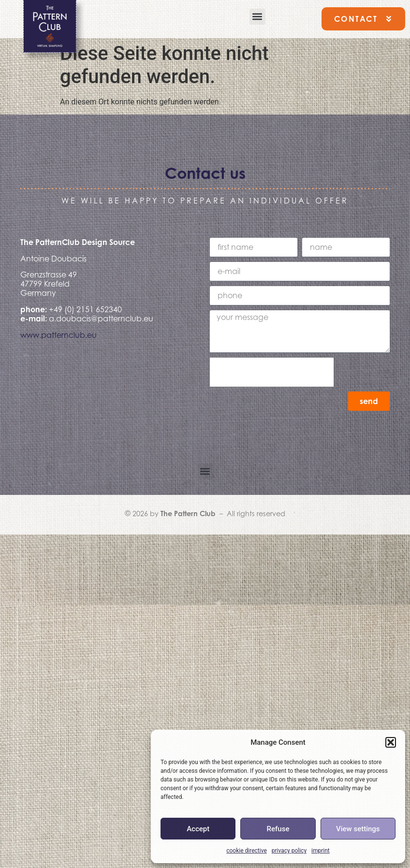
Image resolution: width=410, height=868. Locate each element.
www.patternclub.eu (59, 335)
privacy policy (289, 851)
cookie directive (247, 851)
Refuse (278, 829)
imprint (321, 851)
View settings (358, 829)
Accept (198, 829)
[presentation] (272, 372)
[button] (391, 742)
